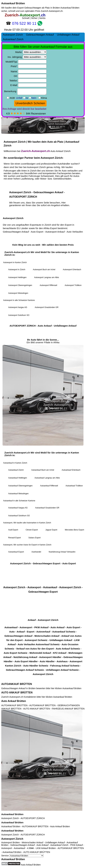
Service (22, 856)
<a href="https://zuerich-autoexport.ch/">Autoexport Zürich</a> (43, 347)
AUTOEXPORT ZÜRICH (33, 818)
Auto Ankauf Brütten (14, 701)
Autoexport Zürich (10, 818)
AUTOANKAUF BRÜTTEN (17, 684)
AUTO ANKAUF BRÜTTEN (17, 693)
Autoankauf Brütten (13, 3)
